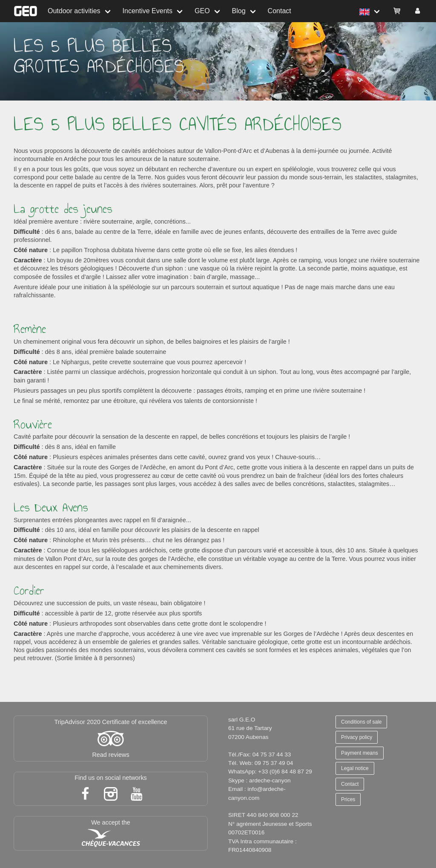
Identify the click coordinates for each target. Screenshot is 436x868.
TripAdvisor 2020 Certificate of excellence (110, 722)
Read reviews (110, 755)
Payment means (360, 753)
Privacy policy (357, 737)
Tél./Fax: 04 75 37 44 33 (260, 754)
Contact (280, 11)
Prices (348, 799)
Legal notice (355, 768)
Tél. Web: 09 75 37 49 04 (261, 763)
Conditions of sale (361, 722)
